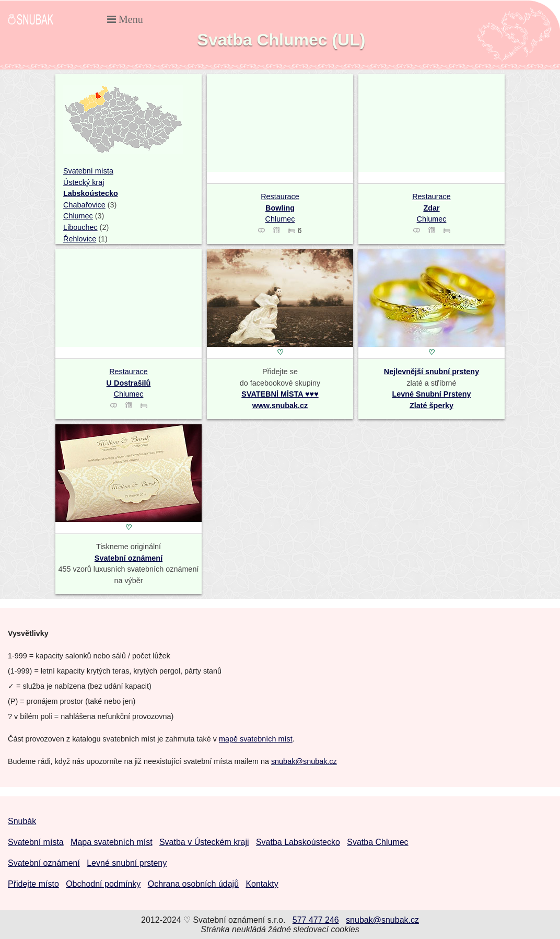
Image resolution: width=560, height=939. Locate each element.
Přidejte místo (33, 884)
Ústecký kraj (84, 182)
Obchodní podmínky (103, 884)
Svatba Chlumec (377, 842)
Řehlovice (80, 239)
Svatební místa (88, 171)
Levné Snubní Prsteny (431, 394)
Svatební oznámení (129, 558)
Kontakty (262, 884)
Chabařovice (84, 205)
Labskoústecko (91, 193)
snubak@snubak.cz (304, 761)
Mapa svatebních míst (112, 842)
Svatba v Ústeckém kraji (204, 842)
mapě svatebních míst (256, 739)
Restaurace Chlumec (280, 208)
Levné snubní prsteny (127, 863)
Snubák (22, 821)
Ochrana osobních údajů (193, 884)
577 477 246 (316, 920)
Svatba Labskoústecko (298, 842)
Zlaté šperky (431, 405)
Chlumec (78, 216)
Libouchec (80, 227)
